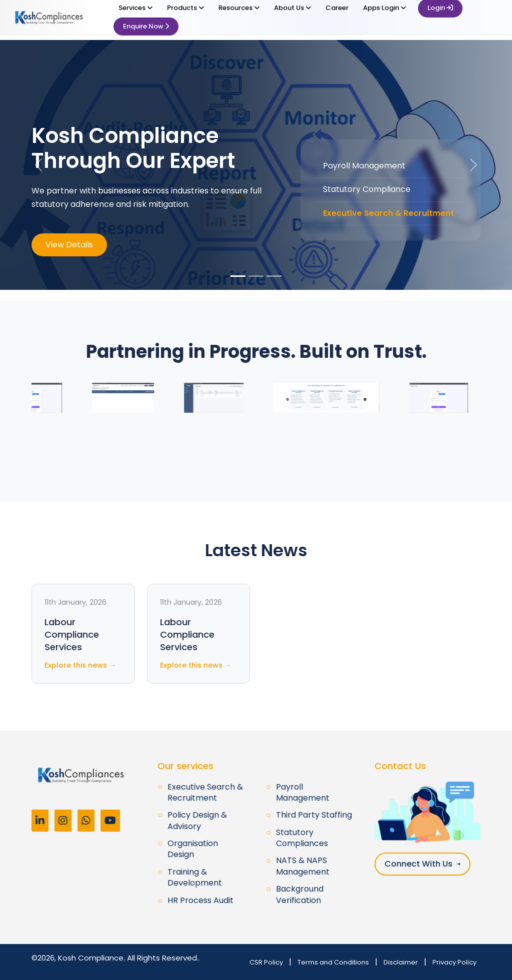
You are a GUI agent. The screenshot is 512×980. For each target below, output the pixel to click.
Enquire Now (146, 26)
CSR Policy (266, 962)
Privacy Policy (454, 962)
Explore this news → (80, 665)
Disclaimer (401, 962)
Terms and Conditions (333, 962)
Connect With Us (422, 864)
